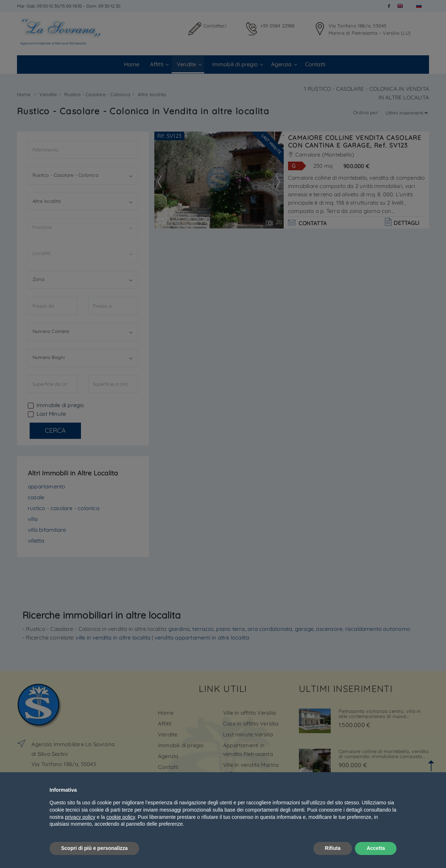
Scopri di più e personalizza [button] (94, 848)
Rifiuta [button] (333, 848)
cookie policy (121, 817)
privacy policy (80, 817)
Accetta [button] (376, 848)
